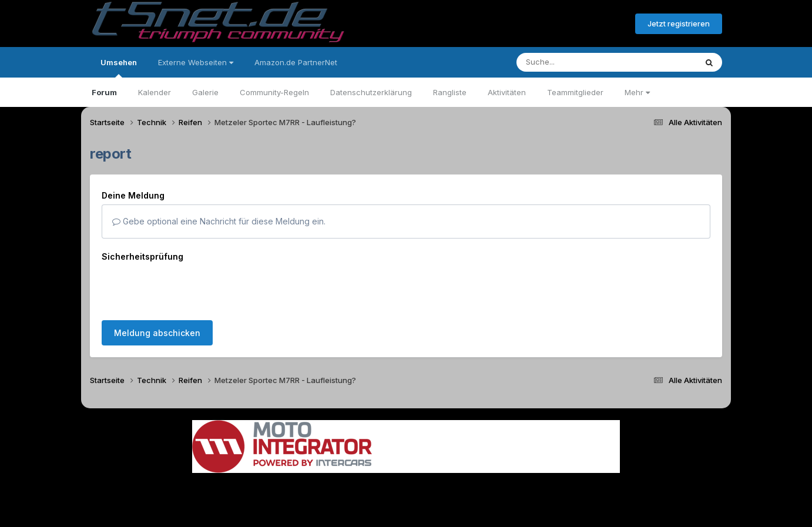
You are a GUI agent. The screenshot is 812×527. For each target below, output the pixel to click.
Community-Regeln (274, 92)
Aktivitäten (507, 92)
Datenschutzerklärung (371, 92)
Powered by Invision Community (406, 510)
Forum (104, 92)
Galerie (205, 92)
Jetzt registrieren (679, 24)
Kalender (155, 92)
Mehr (637, 92)
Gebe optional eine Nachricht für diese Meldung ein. (219, 221)
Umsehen (119, 68)
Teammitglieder (575, 92)
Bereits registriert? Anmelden (562, 24)
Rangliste (450, 92)
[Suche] (583, 62)
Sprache (293, 485)
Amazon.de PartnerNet (296, 62)
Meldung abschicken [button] (157, 287)
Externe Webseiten (196, 62)
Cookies (523, 485)
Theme (342, 485)
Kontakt (481, 485)
